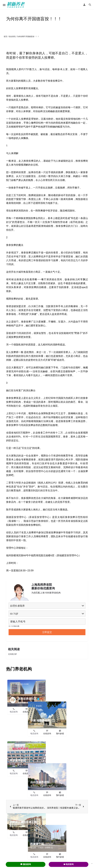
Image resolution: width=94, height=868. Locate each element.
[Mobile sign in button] (84, 5)
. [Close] (92, 863)
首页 (5, 36)
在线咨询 (27, 712)
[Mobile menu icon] (4, 5)
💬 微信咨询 (26, 864)
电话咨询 (14, 712)
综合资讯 (12, 36)
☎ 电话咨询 (69, 864)
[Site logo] (16, 5)
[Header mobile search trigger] (90, 5)
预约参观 (39, 712)
